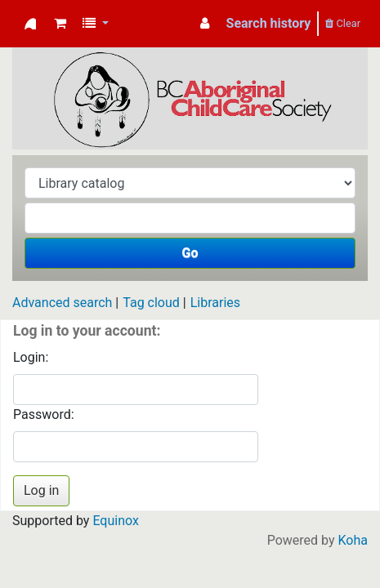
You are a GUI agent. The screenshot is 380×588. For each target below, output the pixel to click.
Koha (353, 540)
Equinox (115, 521)
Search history (269, 23)
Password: (44, 414)
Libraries (215, 303)
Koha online (30, 24)
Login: (31, 357)
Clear (343, 23)
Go (190, 253)
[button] (60, 24)
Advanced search (62, 303)
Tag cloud (151, 303)
